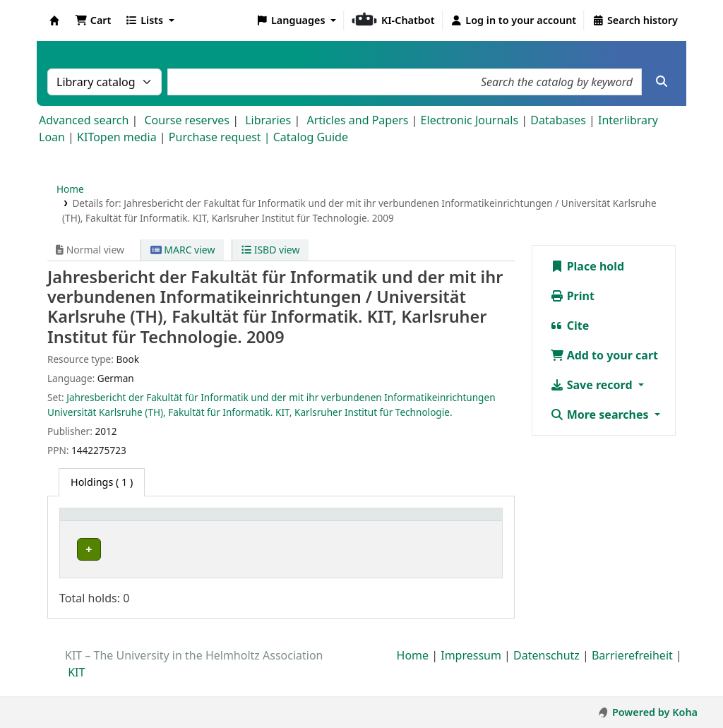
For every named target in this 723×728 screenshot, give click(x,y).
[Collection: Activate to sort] (211, 529)
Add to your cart (604, 355)
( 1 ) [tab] (102, 482)
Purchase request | (221, 137)
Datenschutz (546, 671)
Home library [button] (98, 536)
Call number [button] (388, 536)
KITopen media (117, 137)
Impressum (471, 671)
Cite (570, 326)
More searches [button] (601, 414)
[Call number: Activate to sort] (396, 529)
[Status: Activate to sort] (472, 529)
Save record (593, 385)
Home (70, 189)
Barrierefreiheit (632, 671)
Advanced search (84, 120)
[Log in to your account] (514, 20)
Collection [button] (203, 536)
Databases (558, 120)
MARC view (183, 250)
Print (572, 296)
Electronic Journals (470, 120)
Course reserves (187, 120)
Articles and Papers (357, 120)
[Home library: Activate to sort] (116, 529)
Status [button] (465, 536)
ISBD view (270, 250)
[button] (93, 20)
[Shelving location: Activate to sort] (300, 529)
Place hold (587, 266)
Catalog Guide (311, 137)
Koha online (54, 20)
